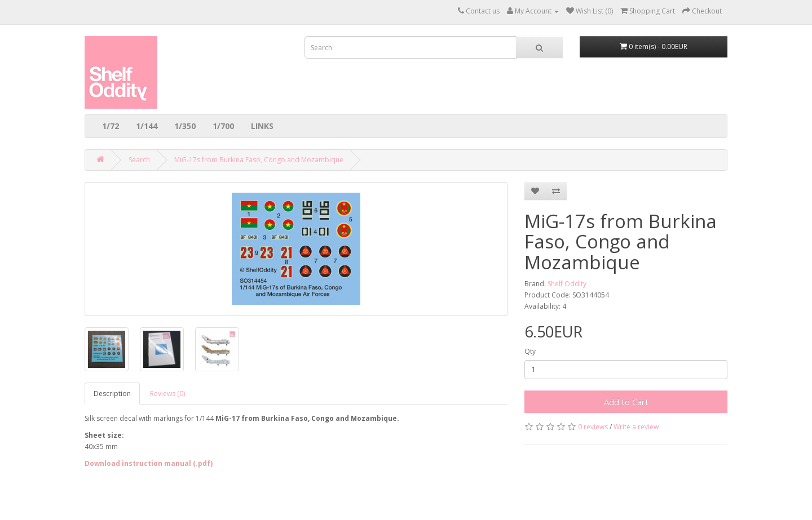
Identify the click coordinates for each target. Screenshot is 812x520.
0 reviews (593, 427)
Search (139, 160)
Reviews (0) (167, 394)
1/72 (111, 126)
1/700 (223, 126)
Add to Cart (626, 402)
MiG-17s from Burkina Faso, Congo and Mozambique (259, 160)
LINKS (262, 126)
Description (112, 394)
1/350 (185, 126)
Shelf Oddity (567, 284)
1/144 (147, 126)
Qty (530, 351)
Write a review (636, 427)
